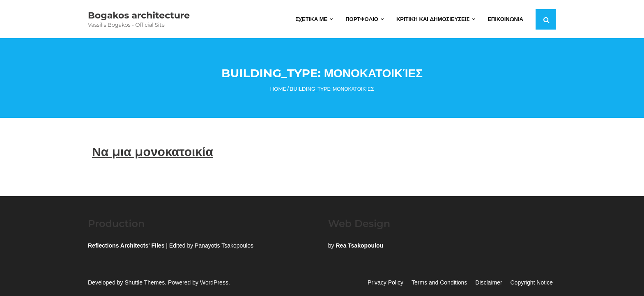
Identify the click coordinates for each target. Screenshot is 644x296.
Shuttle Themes (145, 282)
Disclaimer (489, 282)
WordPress (214, 282)
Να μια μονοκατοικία (153, 152)
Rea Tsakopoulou (359, 246)
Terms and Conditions (439, 282)
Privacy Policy (385, 282)
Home (278, 89)
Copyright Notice (532, 282)
